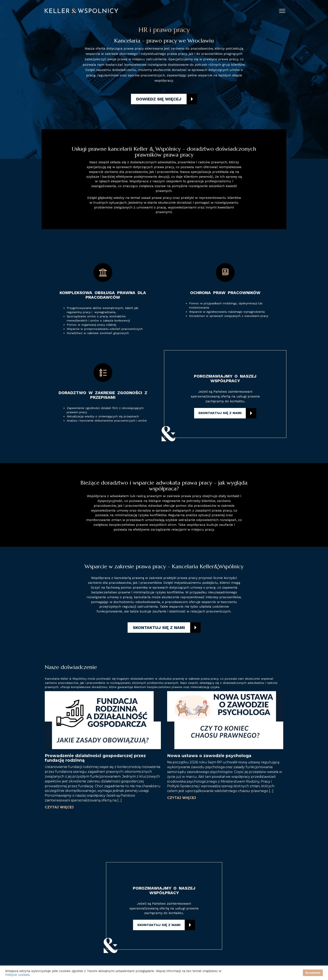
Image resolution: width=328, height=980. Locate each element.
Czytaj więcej (59, 807)
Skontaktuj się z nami (220, 413)
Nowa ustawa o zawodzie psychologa (209, 756)
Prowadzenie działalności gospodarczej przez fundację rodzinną (95, 758)
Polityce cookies (17, 975)
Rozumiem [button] (313, 973)
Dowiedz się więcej (159, 99)
